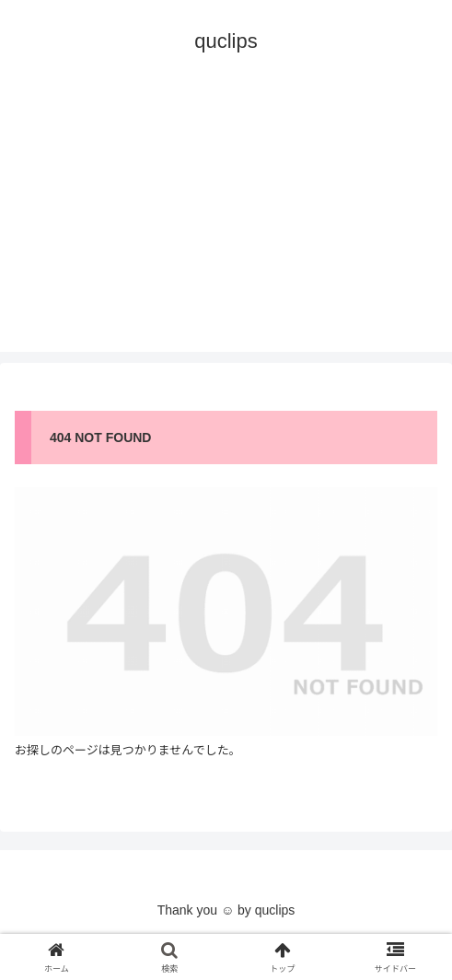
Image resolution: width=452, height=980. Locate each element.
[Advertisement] (226, 223)
